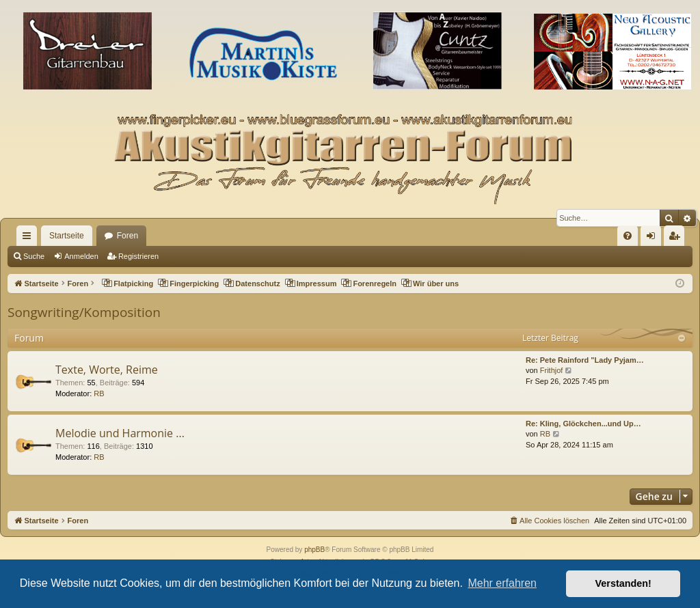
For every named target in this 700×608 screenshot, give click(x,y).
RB (99, 393)
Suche (34, 256)
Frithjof (552, 370)
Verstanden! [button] (623, 583)
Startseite (67, 236)
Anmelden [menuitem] (654, 238)
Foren (127, 236)
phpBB (314, 550)
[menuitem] (628, 236)
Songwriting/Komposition (84, 312)
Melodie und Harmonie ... (120, 433)
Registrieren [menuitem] (677, 238)
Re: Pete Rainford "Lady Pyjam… (585, 360)
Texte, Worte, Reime (107, 370)
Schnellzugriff (29, 238)
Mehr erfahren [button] (502, 583)
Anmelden (81, 256)
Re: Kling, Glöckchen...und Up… (583, 424)
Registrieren (138, 256)
